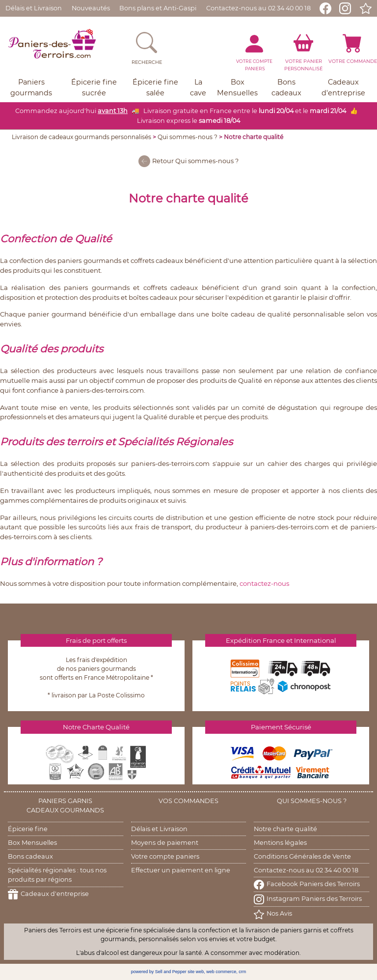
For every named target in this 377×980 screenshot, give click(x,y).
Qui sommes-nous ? (188, 137)
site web (196, 972)
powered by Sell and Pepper (159, 972)
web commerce (221, 972)
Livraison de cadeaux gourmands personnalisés (81, 137)
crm (242, 972)
